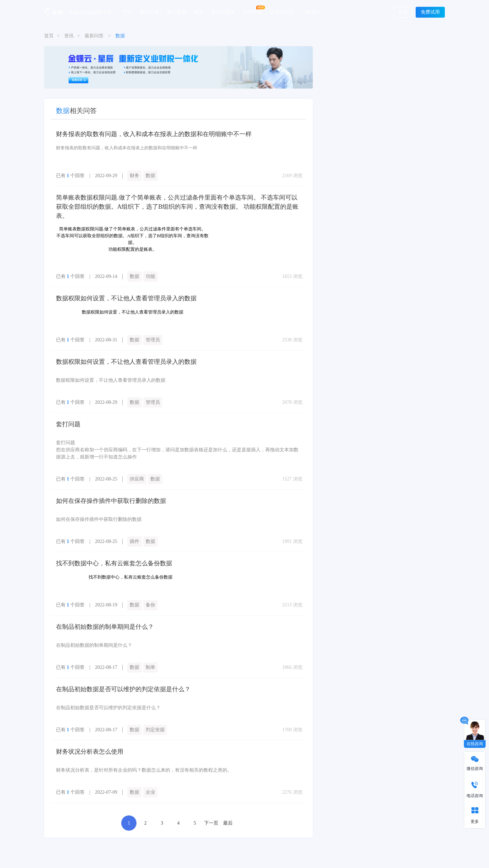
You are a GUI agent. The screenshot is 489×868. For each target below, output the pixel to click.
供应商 (137, 479)
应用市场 (253, 12)
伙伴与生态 (282, 12)
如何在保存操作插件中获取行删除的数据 (111, 501)
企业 (150, 792)
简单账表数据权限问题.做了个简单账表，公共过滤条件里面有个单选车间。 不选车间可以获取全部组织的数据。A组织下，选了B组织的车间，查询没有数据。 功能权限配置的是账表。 (177, 207)
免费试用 (430, 12)
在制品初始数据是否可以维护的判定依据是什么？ (123, 689)
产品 (127, 12)
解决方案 (149, 12)
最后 (228, 823)
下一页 (211, 823)
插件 (134, 541)
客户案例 (176, 12)
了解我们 (311, 12)
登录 (403, 12)
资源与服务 (223, 12)
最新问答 (94, 36)
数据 (150, 176)
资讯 (69, 36)
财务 (134, 176)
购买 (199, 12)
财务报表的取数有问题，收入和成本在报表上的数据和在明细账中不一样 (154, 134)
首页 (49, 36)
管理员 (153, 340)
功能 (150, 276)
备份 (150, 605)
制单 (150, 667)
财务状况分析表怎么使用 (90, 752)
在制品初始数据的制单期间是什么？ (105, 627)
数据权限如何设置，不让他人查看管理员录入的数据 (126, 298)
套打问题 (68, 424)
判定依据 (155, 730)
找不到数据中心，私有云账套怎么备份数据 (114, 563)
